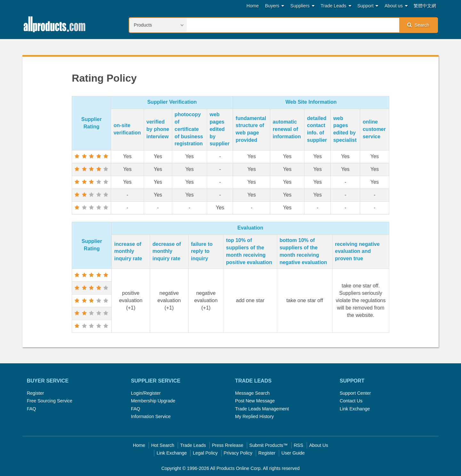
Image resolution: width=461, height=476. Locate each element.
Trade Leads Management (262, 409)
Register (36, 393)
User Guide (293, 453)
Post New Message (255, 401)
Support (368, 6)
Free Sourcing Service (50, 401)
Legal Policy (205, 453)
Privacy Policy (238, 453)
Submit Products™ (269, 445)
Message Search (252, 393)
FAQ (32, 409)
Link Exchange (355, 409)
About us (396, 6)
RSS (298, 445)
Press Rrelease (228, 445)
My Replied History (254, 416)
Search (418, 25)
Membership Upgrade (153, 401)
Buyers (275, 6)
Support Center (355, 393)
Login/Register (146, 393)
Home (253, 6)
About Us (319, 445)
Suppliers (302, 6)
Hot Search (163, 445)
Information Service (151, 416)
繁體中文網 (425, 6)
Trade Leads (336, 6)
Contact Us (351, 401)
